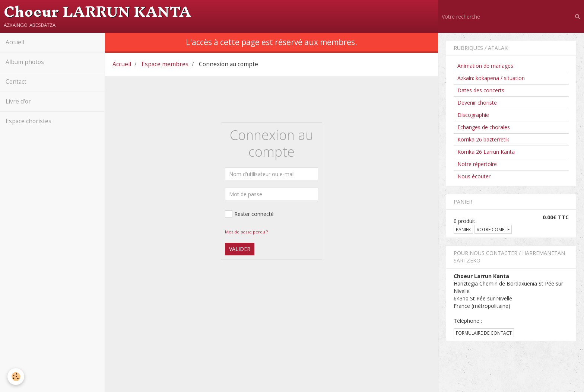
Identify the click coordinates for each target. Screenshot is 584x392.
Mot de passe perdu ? (246, 232)
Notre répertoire (477, 164)
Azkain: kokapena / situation (491, 78)
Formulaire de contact (484, 333)
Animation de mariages (485, 66)
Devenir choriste (477, 103)
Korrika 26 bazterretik (483, 139)
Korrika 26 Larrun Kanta (486, 152)
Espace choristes (28, 121)
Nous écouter (474, 176)
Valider (240, 249)
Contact (16, 82)
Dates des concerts (481, 90)
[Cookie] (16, 377)
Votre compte (493, 229)
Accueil (15, 42)
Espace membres (165, 64)
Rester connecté (249, 214)
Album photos (25, 62)
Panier (463, 229)
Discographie (473, 115)
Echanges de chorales (484, 127)
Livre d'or (18, 101)
